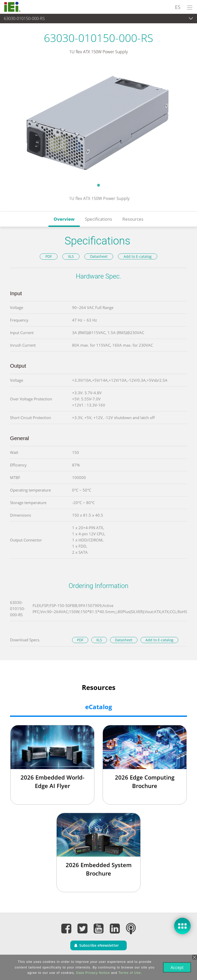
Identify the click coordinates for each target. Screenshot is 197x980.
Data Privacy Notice (92, 973)
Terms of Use (129, 973)
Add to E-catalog (138, 256)
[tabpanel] (98, 122)
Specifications (98, 219)
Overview (64, 219)
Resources (133, 219)
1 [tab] (98, 185)
